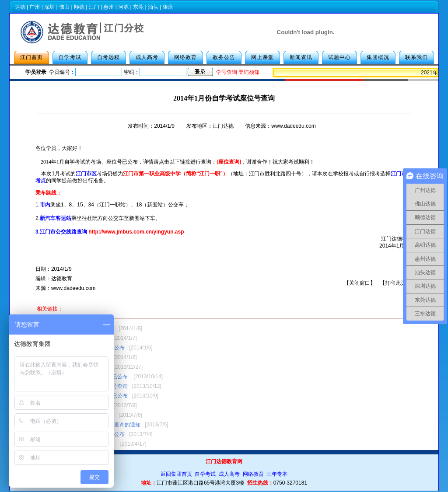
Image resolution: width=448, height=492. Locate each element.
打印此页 (395, 283)
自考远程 (108, 57)
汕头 (153, 7)
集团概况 (378, 57)
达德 (20, 7)
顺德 (79, 7)
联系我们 (416, 57)
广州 (35, 7)
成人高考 (147, 57)
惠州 (108, 7)
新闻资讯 (301, 57)
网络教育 (185, 57)
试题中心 (339, 57)
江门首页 (31, 57)
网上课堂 (262, 57)
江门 (94, 7)
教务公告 (224, 57)
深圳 (49, 7)
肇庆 (168, 7)
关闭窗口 (360, 283)
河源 (123, 7)
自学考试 (70, 57)
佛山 (64, 7)
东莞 (138, 7)
